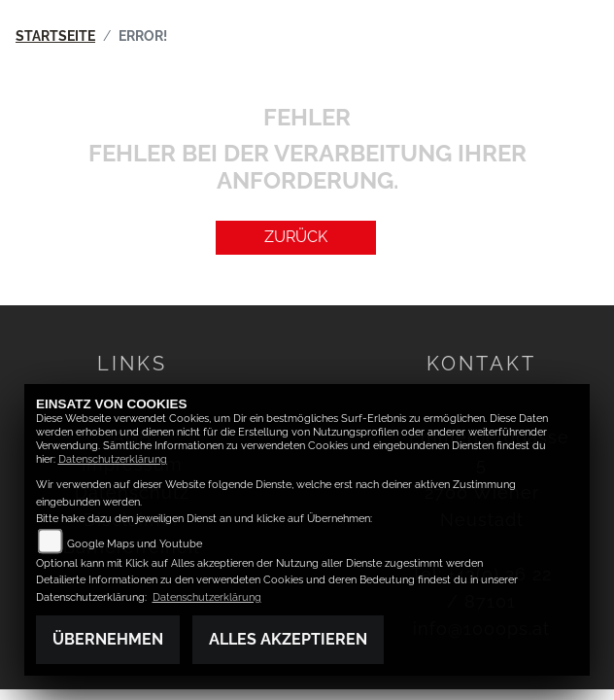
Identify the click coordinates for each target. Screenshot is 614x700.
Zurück (296, 237)
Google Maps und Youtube (135, 544)
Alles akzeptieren (288, 639)
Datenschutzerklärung (113, 459)
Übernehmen (108, 639)
